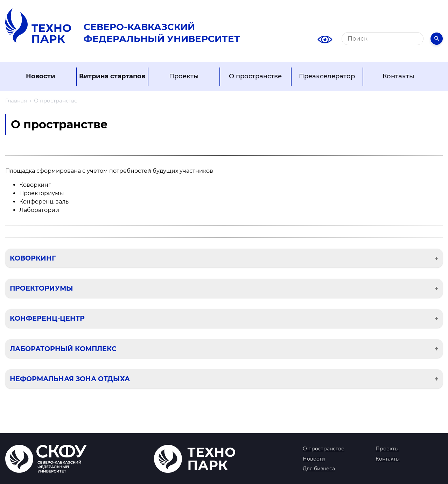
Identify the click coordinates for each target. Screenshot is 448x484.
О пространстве (255, 76)
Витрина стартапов (112, 76)
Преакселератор (327, 76)
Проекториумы (41, 288)
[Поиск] (383, 39)
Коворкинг (33, 258)
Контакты (398, 76)
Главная (16, 101)
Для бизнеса (319, 469)
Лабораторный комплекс (63, 349)
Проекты (184, 76)
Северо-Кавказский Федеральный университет (162, 33)
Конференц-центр (47, 318)
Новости (41, 76)
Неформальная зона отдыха (70, 379)
